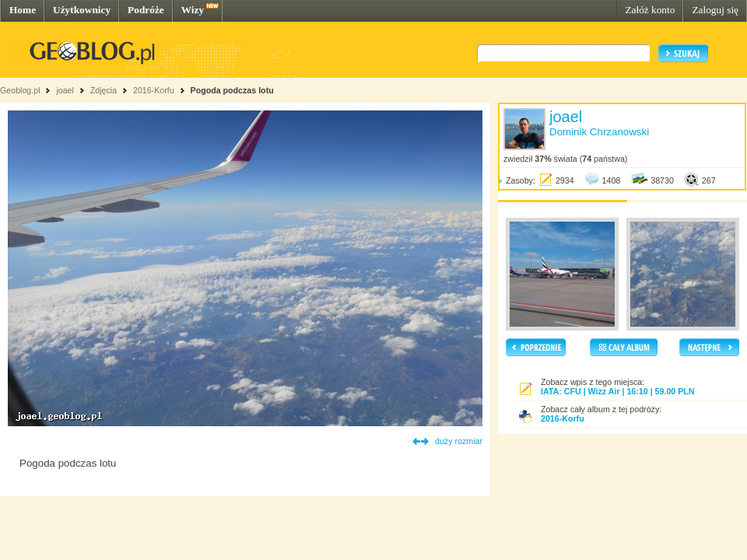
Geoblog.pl (20, 90)
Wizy (193, 10)
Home (23, 10)
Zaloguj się (715, 10)
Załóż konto (650, 10)
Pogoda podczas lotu (232, 90)
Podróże (146, 10)
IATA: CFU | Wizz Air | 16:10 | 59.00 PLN (618, 391)
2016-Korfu (154, 90)
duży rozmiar (459, 441)
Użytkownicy (82, 10)
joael (65, 90)
